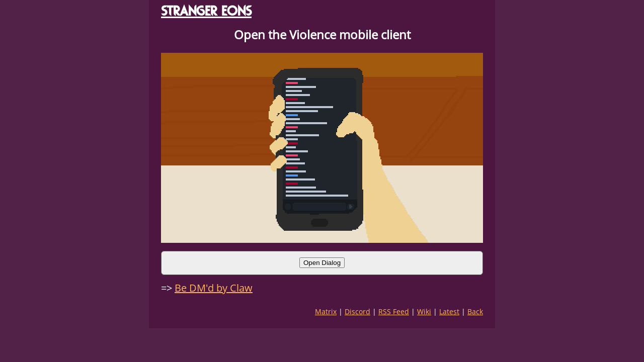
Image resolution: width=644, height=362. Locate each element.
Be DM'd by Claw (214, 288)
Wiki (424, 311)
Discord (357, 311)
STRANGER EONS (206, 11)
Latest (449, 311)
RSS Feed (394, 311)
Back (475, 311)
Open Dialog (322, 263)
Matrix (326, 311)
